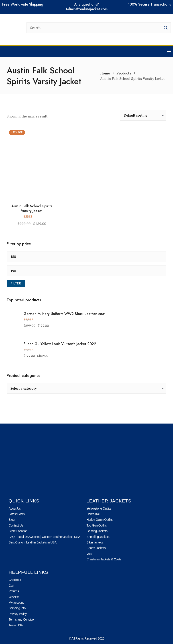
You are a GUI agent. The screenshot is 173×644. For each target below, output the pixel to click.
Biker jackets (95, 542)
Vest (89, 554)
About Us (15, 508)
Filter (16, 283)
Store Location (18, 531)
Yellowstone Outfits (99, 508)
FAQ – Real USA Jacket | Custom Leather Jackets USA (44, 537)
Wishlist (14, 597)
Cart (11, 586)
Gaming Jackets (97, 531)
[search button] (165, 28)
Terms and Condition (22, 619)
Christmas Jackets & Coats (104, 559)
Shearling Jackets (98, 537)
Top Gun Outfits (97, 525)
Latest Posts (17, 514)
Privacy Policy (18, 614)
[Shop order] (143, 115)
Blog (12, 520)
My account (16, 603)
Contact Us (16, 525)
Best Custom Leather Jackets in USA (33, 542)
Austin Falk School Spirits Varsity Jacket (32, 209)
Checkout (15, 580)
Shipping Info (17, 608)
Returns (14, 591)
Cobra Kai (93, 514)
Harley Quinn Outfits (100, 520)
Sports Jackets (96, 548)
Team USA (16, 625)
